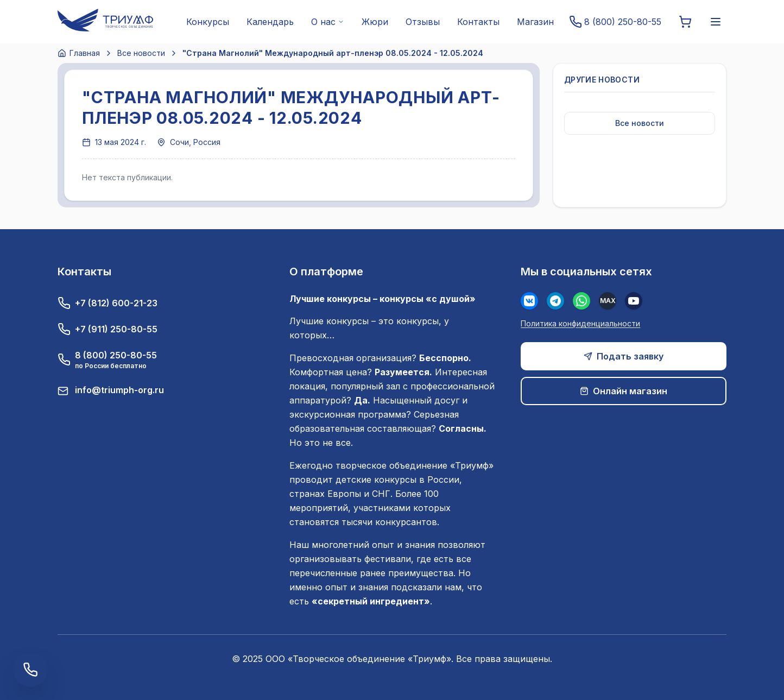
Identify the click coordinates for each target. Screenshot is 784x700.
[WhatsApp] (581, 301)
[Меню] (716, 22)
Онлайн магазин (624, 391)
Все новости (141, 53)
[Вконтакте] (529, 301)
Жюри (375, 22)
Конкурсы (208, 22)
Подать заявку (624, 356)
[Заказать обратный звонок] (30, 670)
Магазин (535, 22)
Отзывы (423, 22)
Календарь (270, 22)
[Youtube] (634, 301)
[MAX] (608, 301)
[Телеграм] (555, 301)
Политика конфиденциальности (580, 323)
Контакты (478, 22)
